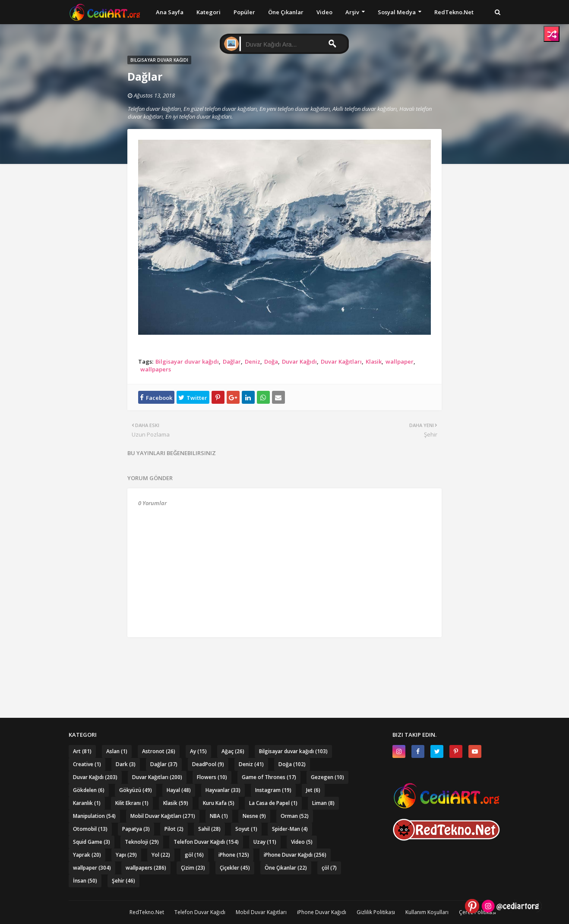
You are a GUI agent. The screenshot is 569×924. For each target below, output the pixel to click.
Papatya (136, 829)
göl (194, 855)
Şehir (123, 881)
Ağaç (233, 751)
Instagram (273, 790)
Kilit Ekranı (132, 803)
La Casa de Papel (273, 803)
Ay (198, 751)
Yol (161, 855)
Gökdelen (89, 790)
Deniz (253, 361)
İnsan (85, 881)
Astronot (159, 751)
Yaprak (87, 855)
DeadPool (208, 764)
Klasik (374, 361)
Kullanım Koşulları (427, 912)
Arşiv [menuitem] (352, 12)
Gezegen (327, 777)
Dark (126, 764)
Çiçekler (235, 868)
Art (82, 751)
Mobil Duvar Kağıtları (163, 816)
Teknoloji (142, 842)
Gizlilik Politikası (376, 912)
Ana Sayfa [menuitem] (170, 12)
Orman (295, 816)
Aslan (117, 751)
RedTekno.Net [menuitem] (454, 12)
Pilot (174, 829)
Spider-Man (290, 829)
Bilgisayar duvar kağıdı (187, 361)
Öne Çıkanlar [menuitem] (286, 12)
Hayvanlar (223, 790)
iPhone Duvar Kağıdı (295, 855)
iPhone (234, 855)
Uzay (265, 842)
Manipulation (94, 816)
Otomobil (90, 829)
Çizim (193, 868)
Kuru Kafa (219, 803)
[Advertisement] (284, 661)
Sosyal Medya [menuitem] (397, 12)
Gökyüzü (136, 790)
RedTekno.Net (147, 912)
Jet (313, 790)
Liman (323, 803)
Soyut (246, 829)
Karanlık (87, 803)
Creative (87, 764)
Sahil (209, 829)
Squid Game (92, 842)
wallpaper (400, 361)
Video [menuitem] (324, 12)
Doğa (271, 361)
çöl (329, 868)
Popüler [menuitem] (244, 12)
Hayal (179, 790)
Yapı (126, 855)
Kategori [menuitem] (209, 12)
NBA (219, 816)
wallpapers (156, 369)
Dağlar (232, 361)
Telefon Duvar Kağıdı (206, 842)
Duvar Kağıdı (299, 361)
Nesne (254, 816)
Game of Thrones (269, 777)
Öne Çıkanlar (286, 868)
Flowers (212, 777)
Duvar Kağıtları (341, 361)
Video (302, 842)
